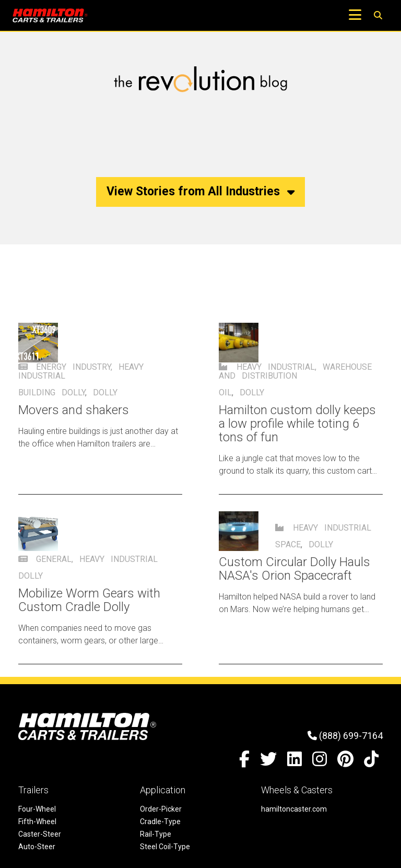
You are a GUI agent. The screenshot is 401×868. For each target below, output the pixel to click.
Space (288, 544)
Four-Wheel (37, 809)
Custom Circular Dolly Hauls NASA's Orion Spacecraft (294, 569)
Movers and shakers (74, 410)
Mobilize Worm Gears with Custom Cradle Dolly (89, 600)
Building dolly (52, 392)
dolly (105, 392)
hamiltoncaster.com (294, 809)
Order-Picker (161, 809)
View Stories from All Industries (200, 191)
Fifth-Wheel (37, 822)
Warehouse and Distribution (295, 371)
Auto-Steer (37, 847)
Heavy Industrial (276, 367)
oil (225, 392)
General (54, 559)
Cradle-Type (160, 822)
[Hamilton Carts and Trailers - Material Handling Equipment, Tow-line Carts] (50, 15)
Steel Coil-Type (165, 847)
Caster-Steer (40, 834)
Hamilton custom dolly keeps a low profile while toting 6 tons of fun (297, 424)
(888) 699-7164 (345, 736)
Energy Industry (73, 367)
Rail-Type (156, 834)
